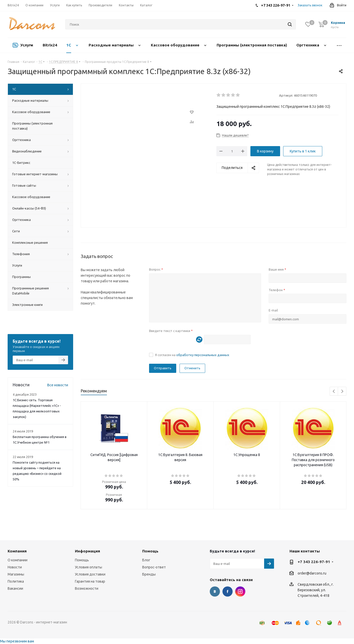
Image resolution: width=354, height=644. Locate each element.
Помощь (82, 560)
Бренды (149, 574)
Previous (334, 391)
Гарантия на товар (90, 581)
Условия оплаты (88, 567)
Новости (15, 567)
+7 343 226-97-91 (314, 562)
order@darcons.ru (312, 573)
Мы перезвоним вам (17, 641)
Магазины (16, 574)
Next (342, 391)
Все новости (58, 385)
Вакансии (15, 588)
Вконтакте (215, 591)
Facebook (228, 591)
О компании (18, 560)
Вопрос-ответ (154, 567)
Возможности (87, 588)
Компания (17, 551)
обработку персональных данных (203, 355)
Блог (146, 560)
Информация (87, 551)
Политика (16, 581)
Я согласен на (192, 355)
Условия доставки (90, 574)
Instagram (240, 591)
